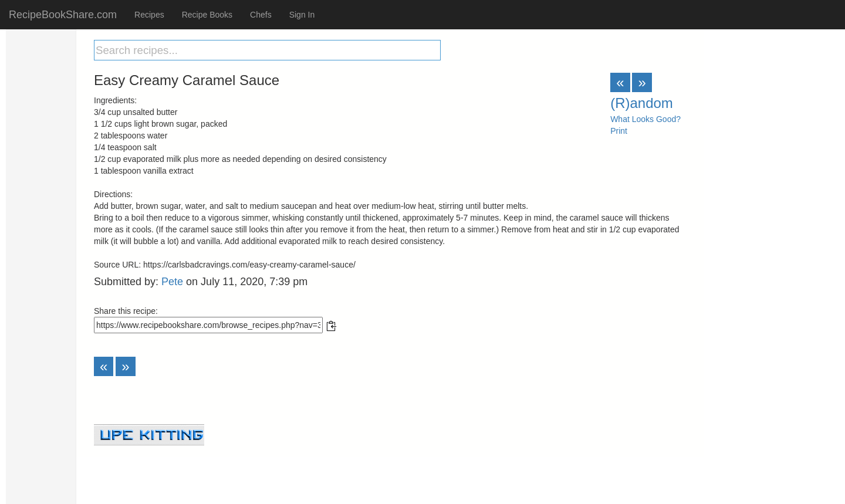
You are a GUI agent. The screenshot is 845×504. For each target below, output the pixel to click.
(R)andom (642, 103)
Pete (172, 282)
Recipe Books (207, 15)
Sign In (302, 15)
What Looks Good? (645, 119)
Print (619, 131)
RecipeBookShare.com (63, 15)
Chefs (261, 15)
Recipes (149, 15)
